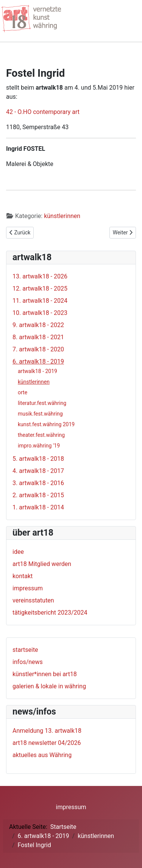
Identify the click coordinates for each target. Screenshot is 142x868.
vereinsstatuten (33, 600)
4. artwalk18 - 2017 (38, 471)
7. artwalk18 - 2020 (38, 349)
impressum (28, 588)
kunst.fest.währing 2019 (46, 424)
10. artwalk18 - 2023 (40, 313)
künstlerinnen (62, 216)
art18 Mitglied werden (42, 564)
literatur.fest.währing (42, 403)
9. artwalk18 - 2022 (38, 325)
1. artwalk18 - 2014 (38, 507)
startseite (25, 650)
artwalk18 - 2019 (37, 371)
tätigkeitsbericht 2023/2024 (50, 613)
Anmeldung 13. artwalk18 (47, 731)
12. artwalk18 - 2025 (40, 289)
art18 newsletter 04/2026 (47, 743)
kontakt (23, 576)
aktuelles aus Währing (42, 755)
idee (18, 552)
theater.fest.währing (41, 435)
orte (23, 392)
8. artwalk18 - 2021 (38, 337)
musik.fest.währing (40, 414)
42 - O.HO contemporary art (43, 112)
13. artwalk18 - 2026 (40, 276)
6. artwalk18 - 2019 (38, 361)
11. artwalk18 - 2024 (40, 301)
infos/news (28, 662)
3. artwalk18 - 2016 (38, 483)
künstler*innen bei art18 (45, 674)
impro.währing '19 (39, 446)
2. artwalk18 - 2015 (38, 495)
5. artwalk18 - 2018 (38, 459)
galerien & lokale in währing (49, 686)
